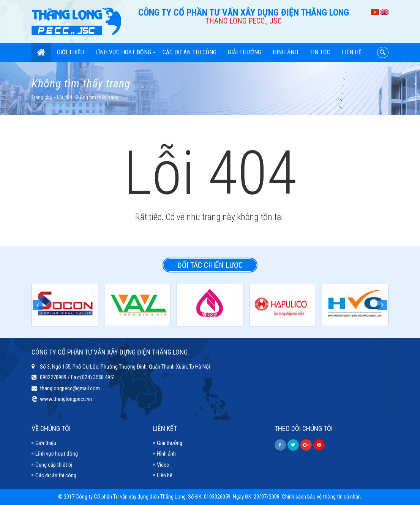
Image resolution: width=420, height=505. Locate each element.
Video (163, 465)
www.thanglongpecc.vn (66, 399)
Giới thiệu (70, 52)
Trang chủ (42, 97)
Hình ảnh (285, 52)
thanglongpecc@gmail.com (70, 388)
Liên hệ (352, 52)
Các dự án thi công (189, 52)
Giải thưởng (245, 52)
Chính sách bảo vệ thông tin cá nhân (321, 497)
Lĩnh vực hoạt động (126, 52)
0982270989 (53, 377)
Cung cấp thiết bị (54, 465)
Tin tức (320, 52)
